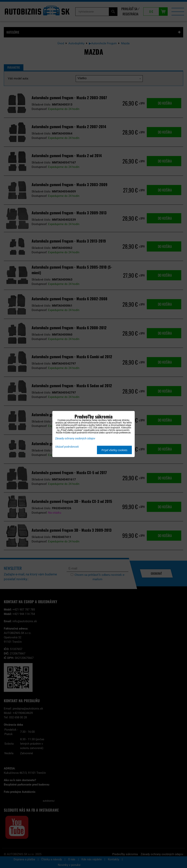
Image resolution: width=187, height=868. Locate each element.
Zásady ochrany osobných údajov (75, 439)
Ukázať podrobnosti (67, 447)
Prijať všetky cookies (114, 450)
